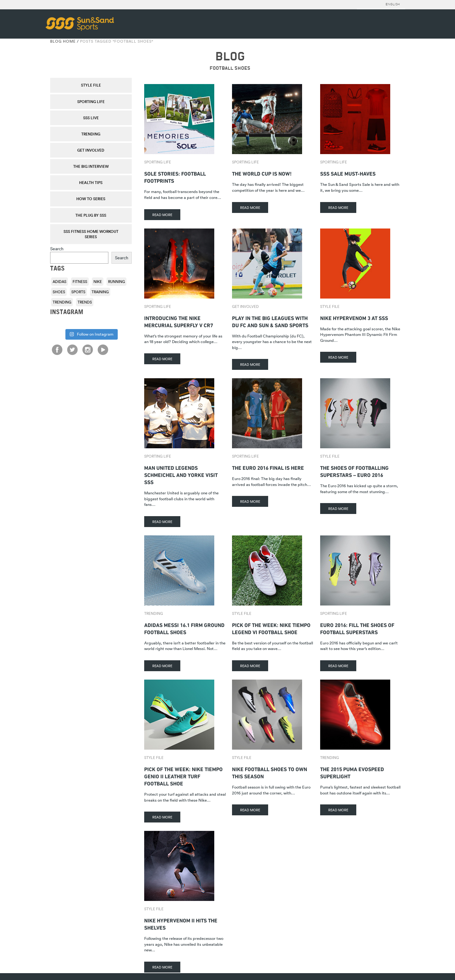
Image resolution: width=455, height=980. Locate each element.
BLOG (230, 57)
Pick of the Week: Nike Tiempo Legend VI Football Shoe (271, 628)
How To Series (91, 199)
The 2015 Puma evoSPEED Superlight (352, 772)
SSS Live (91, 118)
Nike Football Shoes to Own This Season (270, 772)
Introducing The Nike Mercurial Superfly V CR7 (179, 321)
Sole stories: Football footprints (175, 177)
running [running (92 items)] (116, 281)
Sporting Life (91, 101)
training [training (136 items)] (100, 292)
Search (57, 249)
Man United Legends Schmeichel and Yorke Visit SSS (181, 474)
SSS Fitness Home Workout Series (91, 234)
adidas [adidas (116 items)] (59, 281)
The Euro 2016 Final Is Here (268, 467)
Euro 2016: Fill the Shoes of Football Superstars (357, 628)
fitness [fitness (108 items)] (80, 281)
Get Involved (91, 150)
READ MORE (162, 215)
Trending (91, 134)
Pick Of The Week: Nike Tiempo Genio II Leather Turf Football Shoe (183, 776)
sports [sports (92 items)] (78, 292)
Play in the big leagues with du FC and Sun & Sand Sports (270, 321)
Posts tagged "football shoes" (117, 41)
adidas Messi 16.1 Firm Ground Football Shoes (184, 628)
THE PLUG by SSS (91, 215)
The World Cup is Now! (262, 173)
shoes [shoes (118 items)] (59, 292)
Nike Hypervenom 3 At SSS (354, 317)
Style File (91, 85)
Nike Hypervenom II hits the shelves (181, 923)
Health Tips (91, 182)
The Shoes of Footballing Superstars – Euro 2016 (354, 471)
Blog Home (63, 41)
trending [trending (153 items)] (62, 302)
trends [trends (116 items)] (85, 302)
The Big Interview (91, 166)
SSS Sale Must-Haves (348, 173)
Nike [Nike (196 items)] (98, 281)
